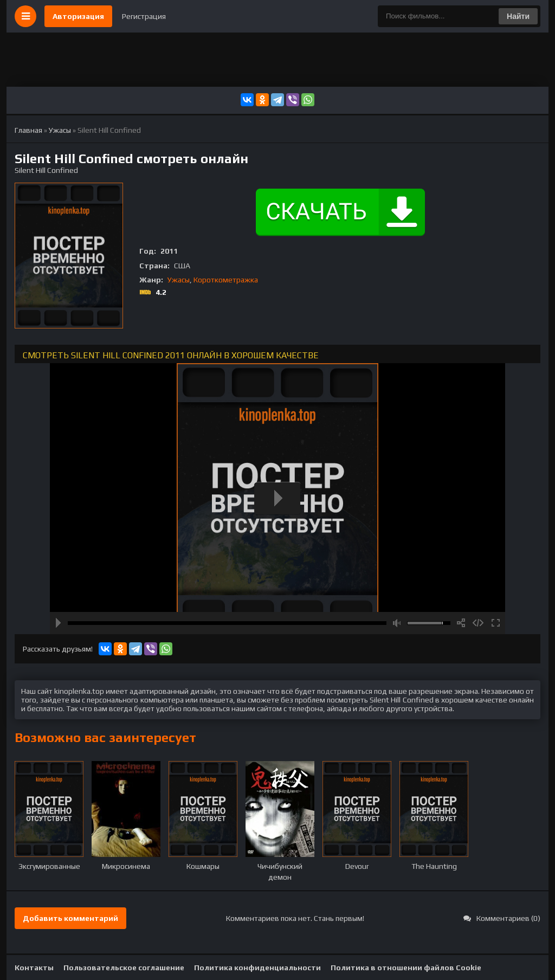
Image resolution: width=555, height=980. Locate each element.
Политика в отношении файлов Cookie (406, 968)
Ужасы (179, 280)
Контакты (34, 968)
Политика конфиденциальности (257, 968)
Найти (518, 16)
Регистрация (144, 16)
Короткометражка (226, 280)
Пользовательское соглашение (124, 968)
